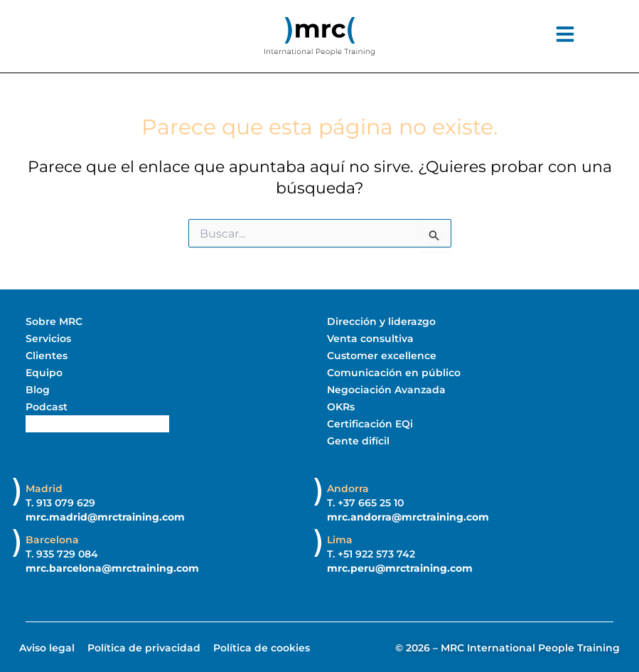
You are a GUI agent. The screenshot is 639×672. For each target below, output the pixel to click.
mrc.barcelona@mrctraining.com (112, 567)
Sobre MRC (54, 321)
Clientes (47, 356)
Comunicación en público (394, 373)
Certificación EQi (370, 424)
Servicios (48, 338)
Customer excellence (382, 356)
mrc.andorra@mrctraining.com (408, 516)
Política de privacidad (144, 647)
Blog (38, 390)
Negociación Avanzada (386, 390)
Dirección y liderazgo (381, 321)
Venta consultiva (370, 338)
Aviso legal (47, 647)
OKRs (341, 407)
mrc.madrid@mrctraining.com (105, 516)
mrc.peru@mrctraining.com (400, 567)
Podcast (47, 407)
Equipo (44, 373)
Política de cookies (262, 647)
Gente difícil (358, 441)
